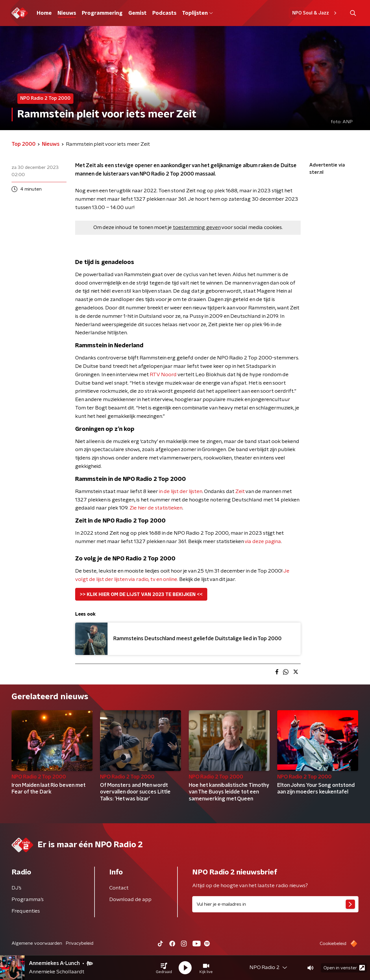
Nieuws (67, 13)
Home (44, 13)
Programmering (102, 13)
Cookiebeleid (333, 944)
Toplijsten (197, 13)
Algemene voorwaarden (37, 943)
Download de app (130, 900)
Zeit (240, 492)
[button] (164, 968)
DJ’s (16, 888)
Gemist (137, 13)
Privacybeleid (79, 943)
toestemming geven (197, 228)
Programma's (28, 900)
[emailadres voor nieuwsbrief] (275, 904)
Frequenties (26, 911)
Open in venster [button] (344, 968)
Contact (119, 888)
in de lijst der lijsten (181, 492)
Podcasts (164, 13)
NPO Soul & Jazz (315, 13)
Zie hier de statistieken (156, 508)
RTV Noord (163, 375)
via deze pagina (263, 542)
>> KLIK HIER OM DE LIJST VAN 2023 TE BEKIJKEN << (141, 595)
